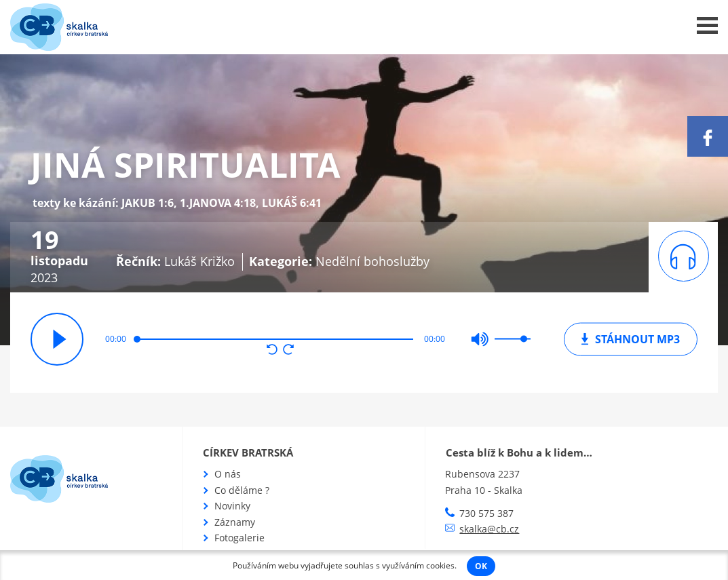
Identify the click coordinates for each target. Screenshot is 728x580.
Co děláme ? (242, 490)
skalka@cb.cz (489, 529)
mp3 (631, 339)
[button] (272, 351)
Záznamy (235, 522)
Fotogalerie (240, 538)
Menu (707, 25)
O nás (228, 474)
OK (481, 566)
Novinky (232, 506)
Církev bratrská (248, 452)
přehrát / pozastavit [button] (57, 339)
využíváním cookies (418, 565)
